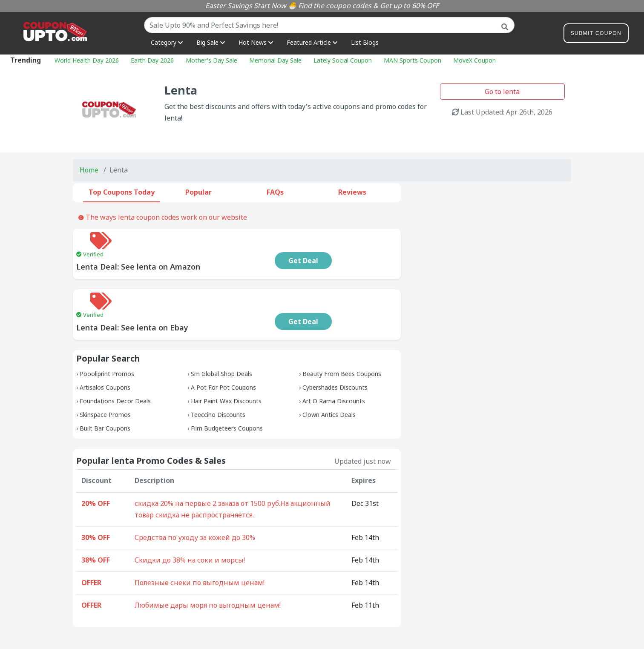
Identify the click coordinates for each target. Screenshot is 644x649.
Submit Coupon (596, 35)
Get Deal (359, 244)
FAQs (275, 192)
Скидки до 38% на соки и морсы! (190, 526)
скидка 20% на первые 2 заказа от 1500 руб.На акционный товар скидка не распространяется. (233, 475)
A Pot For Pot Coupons (223, 353)
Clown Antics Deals (329, 380)
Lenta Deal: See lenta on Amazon (194, 250)
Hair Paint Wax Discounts (226, 367)
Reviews (352, 192)
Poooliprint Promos (107, 340)
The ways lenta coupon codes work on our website (163, 217)
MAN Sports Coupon (413, 60)
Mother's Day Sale (211, 60)
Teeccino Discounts (218, 380)
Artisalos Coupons (105, 353)
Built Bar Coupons (105, 394)
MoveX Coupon (474, 60)
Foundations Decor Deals (115, 367)
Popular (198, 192)
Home (89, 170)
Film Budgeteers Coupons (227, 394)
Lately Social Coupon (343, 60)
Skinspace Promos (105, 380)
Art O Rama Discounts (334, 367)
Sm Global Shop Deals (221, 340)
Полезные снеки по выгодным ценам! (200, 548)
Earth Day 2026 (152, 60)
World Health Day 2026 (87, 60)
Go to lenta (502, 92)
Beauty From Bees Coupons (342, 340)
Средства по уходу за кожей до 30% (195, 503)
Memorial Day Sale (275, 60)
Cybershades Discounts (335, 353)
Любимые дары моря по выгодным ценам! (208, 571)
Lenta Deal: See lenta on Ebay (188, 293)
